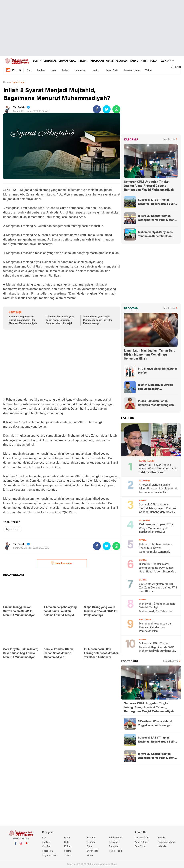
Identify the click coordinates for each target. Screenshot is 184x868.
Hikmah (83, 61)
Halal (53, 70)
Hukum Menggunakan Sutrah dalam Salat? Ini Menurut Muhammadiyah (23, 320)
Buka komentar (61, 563)
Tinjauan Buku (132, 70)
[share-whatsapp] (116, 109)
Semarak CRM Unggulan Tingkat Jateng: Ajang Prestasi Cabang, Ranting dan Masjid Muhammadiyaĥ (149, 186)
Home (6, 82)
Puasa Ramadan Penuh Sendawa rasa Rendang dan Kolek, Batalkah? (156, 404)
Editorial (50, 61)
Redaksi (162, 838)
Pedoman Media (166, 842)
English (41, 70)
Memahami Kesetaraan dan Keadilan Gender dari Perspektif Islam (156, 627)
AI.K (29, 70)
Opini (110, 61)
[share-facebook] (97, 109)
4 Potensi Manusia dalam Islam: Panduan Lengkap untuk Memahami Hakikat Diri (158, 489)
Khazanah (97, 61)
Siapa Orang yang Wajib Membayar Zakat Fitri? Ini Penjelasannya (97, 320)
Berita (37, 61)
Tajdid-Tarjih (139, 61)
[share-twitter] (107, 109)
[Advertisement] (92, 28)
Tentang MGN (142, 838)
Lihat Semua (168, 139)
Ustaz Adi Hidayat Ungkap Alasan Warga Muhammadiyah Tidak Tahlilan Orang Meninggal (158, 469)
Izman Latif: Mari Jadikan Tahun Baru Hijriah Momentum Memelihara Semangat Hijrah (150, 355)
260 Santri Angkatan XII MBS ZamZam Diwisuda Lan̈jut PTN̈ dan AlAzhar (158, 588)
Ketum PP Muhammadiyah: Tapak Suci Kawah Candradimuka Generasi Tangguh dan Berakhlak (156, 548)
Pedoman (121, 61)
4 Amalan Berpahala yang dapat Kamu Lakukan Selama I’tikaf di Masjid (60, 320)
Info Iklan (163, 847)
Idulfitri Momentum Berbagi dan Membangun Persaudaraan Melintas (156, 387)
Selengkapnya (170, 661)
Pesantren (80, 70)
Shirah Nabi (111, 70)
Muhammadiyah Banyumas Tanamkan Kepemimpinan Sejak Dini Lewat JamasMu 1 (156, 235)
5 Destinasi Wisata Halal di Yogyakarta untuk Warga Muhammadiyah (155, 724)
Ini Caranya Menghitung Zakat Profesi (157, 371)
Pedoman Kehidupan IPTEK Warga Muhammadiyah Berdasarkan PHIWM (156, 528)
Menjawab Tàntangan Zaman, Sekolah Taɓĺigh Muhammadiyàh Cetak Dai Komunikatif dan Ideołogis (157, 608)
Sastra (95, 70)
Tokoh (154, 61)
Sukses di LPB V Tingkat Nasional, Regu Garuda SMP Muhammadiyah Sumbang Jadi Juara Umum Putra (158, 202)
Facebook (16, 845)
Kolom (65, 70)
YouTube (26, 845)
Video (148, 70)
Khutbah (47, 847)
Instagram (21, 845)
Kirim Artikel (141, 842)
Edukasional (67, 61)
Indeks (13, 70)
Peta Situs (140, 847)
